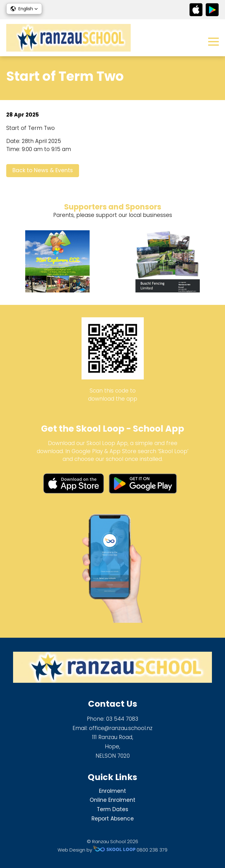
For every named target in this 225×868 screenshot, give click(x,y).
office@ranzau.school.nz (121, 728)
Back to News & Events (43, 170)
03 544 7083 (122, 719)
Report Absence (113, 819)
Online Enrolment (112, 800)
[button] (24, 9)
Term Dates (112, 809)
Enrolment (112, 791)
